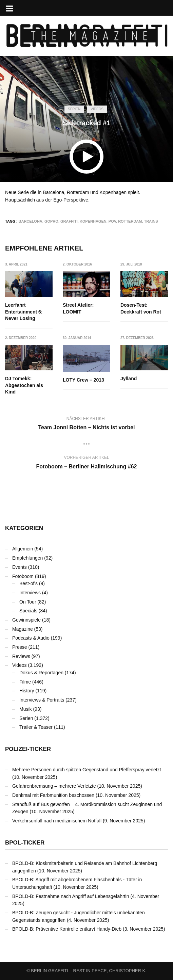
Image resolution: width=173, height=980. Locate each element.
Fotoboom (23, 576)
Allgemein (23, 549)
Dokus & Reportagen (41, 673)
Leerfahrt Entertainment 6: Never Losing (24, 312)
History (27, 691)
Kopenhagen (93, 221)
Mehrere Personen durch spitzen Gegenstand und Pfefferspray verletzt (87, 770)
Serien (74, 109)
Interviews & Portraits (42, 700)
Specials (28, 611)
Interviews (30, 593)
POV (112, 221)
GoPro (51, 221)
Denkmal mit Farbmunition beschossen (53, 795)
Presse (20, 647)
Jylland (129, 379)
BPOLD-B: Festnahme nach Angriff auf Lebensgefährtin (71, 896)
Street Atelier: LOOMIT (78, 308)
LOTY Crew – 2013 (83, 380)
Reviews (21, 656)
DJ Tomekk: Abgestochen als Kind (24, 385)
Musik (26, 709)
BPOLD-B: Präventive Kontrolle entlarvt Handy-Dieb (67, 929)
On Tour (28, 602)
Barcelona (31, 221)
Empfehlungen (27, 558)
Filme (25, 682)
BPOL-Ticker (25, 843)
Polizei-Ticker (28, 749)
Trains (151, 221)
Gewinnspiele (26, 620)
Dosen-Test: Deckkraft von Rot (141, 308)
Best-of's (28, 583)
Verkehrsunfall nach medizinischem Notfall (57, 821)
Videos (97, 109)
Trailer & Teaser (36, 727)
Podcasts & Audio (31, 638)
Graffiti (69, 221)
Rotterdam (130, 221)
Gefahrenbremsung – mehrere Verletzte (54, 786)
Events (20, 567)
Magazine (23, 629)
